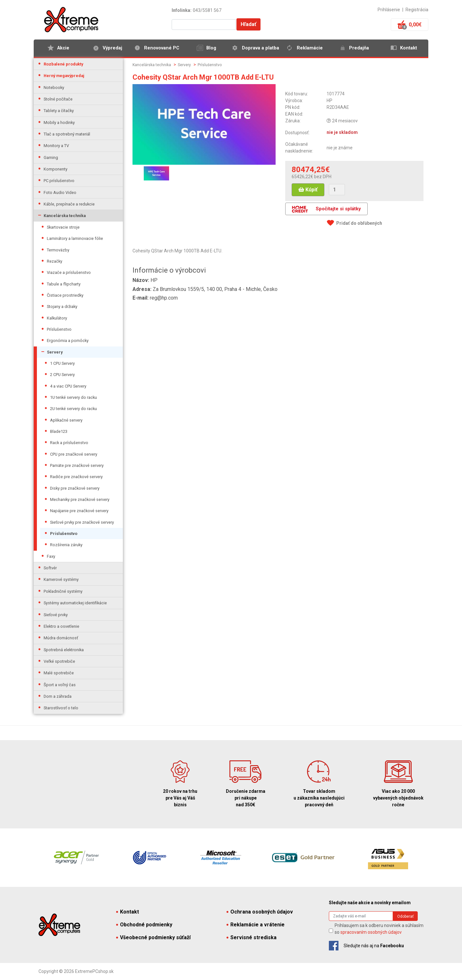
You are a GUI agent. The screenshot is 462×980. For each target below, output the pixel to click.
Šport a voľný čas (60, 685)
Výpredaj (112, 48)
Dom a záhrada (58, 696)
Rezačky (55, 261)
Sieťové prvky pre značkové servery (82, 522)
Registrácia (417, 10)
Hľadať (248, 24)
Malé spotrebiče (59, 673)
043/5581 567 (207, 10)
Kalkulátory (57, 318)
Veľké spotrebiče (59, 661)
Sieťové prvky (56, 615)
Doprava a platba (261, 48)
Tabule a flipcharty (64, 284)
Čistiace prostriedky (65, 295)
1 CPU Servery (62, 363)
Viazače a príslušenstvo (69, 272)
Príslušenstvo (59, 329)
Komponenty (56, 169)
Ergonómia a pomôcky (68, 341)
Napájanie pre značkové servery (79, 511)
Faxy (51, 556)
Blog (211, 48)
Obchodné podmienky (144, 925)
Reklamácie (310, 48)
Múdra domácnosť (61, 638)
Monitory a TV (56, 146)
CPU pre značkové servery (74, 454)
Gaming (51, 157)
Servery (55, 352)
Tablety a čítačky (59, 111)
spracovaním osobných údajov (371, 932)
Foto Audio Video (60, 192)
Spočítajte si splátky (326, 209)
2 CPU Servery (62, 375)
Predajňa (359, 48)
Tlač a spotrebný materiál (67, 134)
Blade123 (59, 431)
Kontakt (409, 48)
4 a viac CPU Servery (68, 386)
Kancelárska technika (65, 216)
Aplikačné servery (66, 420)
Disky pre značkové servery (75, 488)
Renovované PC (162, 48)
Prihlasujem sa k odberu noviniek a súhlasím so (379, 929)
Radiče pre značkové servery (76, 477)
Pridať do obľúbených (359, 223)
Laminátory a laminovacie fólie (75, 238)
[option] (156, 173)
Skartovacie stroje (63, 227)
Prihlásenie (389, 10)
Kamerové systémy (61, 579)
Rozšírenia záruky (66, 545)
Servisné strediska (252, 937)
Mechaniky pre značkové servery (80, 499)
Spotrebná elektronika (64, 650)
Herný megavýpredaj (64, 76)
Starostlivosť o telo (61, 708)
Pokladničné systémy (63, 591)
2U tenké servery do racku (73, 409)
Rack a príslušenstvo (69, 443)
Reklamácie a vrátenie (256, 925)
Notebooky (54, 87)
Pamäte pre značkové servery (77, 465)
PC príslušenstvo (59, 181)
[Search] (361, 916)
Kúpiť (308, 190)
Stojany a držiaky (62, 306)
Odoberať (405, 916)
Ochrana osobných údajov (260, 912)
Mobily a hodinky (59, 122)
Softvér (50, 568)
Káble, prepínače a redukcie (69, 204)
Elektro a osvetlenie (61, 626)
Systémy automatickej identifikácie (75, 603)
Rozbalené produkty (63, 64)
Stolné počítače (58, 99)
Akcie (63, 48)
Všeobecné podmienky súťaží (153, 937)
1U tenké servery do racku (73, 397)
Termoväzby (58, 250)
